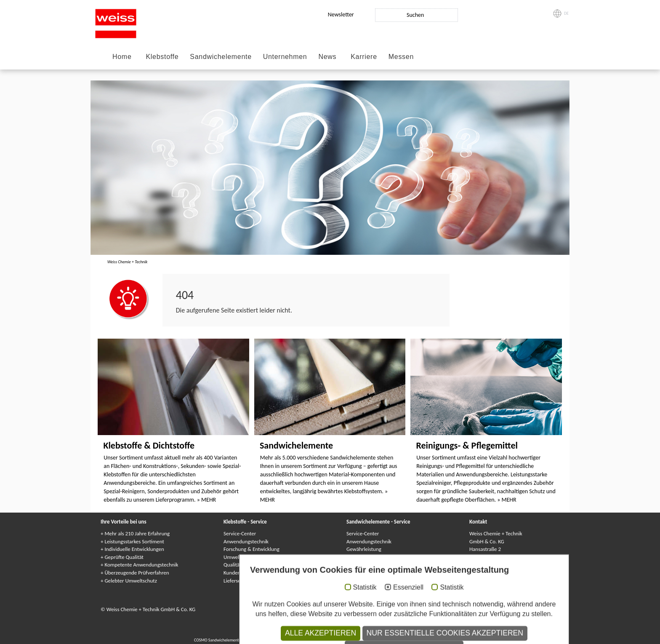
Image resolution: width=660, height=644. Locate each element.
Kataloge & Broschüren (372, 581)
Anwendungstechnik (246, 541)
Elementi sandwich (377, 640)
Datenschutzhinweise (341, 609)
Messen (401, 57)
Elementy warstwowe (414, 640)
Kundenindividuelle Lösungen (256, 573)
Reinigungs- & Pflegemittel (467, 445)
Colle (354, 633)
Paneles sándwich (451, 640)
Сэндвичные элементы (337, 640)
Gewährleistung (364, 549)
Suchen (415, 15)
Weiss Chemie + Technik (127, 262)
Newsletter (341, 15)
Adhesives (312, 633)
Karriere (364, 57)
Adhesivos (383, 633)
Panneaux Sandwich (296, 640)
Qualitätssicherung (244, 565)
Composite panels (260, 640)
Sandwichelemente (221, 57)
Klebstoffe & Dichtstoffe (149, 445)
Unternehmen (285, 57)
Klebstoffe (162, 57)
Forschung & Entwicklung (251, 549)
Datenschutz (298, 609)
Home (122, 57)
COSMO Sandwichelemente (218, 640)
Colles (329, 633)
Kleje (367, 633)
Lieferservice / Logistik (248, 581)
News (327, 57)
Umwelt (232, 557)
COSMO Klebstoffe (284, 633)
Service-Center (240, 533)
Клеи (342, 633)
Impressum (268, 609)
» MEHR (206, 500)
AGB (373, 609)
